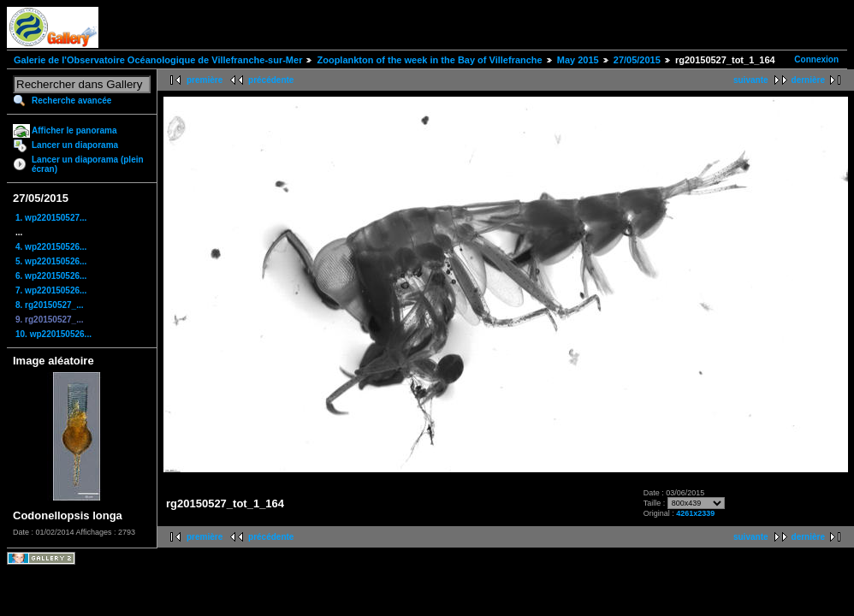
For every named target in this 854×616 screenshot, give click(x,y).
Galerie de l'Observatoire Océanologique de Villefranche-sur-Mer (158, 60)
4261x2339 (695, 513)
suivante (751, 80)
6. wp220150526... (51, 276)
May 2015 (578, 60)
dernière (808, 80)
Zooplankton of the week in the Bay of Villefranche (429, 60)
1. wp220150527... (51, 218)
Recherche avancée (71, 101)
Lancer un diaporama (75, 145)
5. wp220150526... (51, 261)
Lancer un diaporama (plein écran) (88, 164)
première (205, 80)
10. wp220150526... (53, 334)
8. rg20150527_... (50, 305)
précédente (271, 80)
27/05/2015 (637, 60)
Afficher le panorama (74, 130)
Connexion (816, 59)
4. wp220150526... (51, 247)
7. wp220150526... (51, 290)
